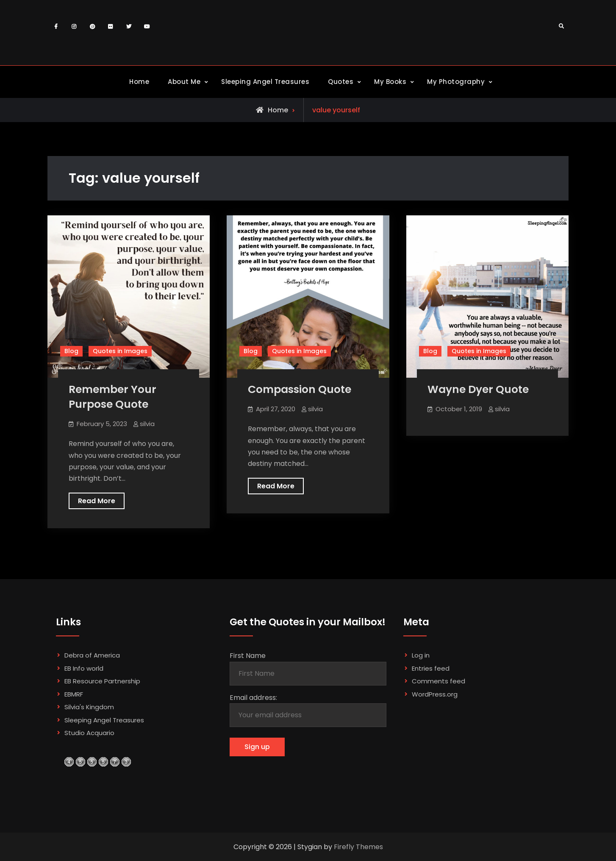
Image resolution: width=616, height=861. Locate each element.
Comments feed (438, 681)
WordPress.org (435, 694)
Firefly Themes (358, 847)
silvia (147, 424)
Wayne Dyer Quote (478, 389)
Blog (71, 351)
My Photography (456, 82)
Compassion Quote (300, 389)
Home (139, 82)
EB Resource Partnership (102, 681)
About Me (184, 82)
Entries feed (431, 668)
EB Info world (84, 668)
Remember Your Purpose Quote (112, 397)
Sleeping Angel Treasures (265, 82)
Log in (421, 655)
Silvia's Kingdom (89, 707)
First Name (248, 656)
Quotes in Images (120, 351)
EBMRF (74, 694)
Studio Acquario (89, 733)
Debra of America (92, 655)
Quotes (341, 82)
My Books (390, 82)
